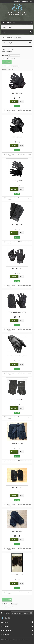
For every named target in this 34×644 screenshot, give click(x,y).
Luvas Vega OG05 (17, 181)
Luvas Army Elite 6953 (17, 400)
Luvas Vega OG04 (17, 93)
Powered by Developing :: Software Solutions (18, 640)
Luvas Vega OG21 (17, 137)
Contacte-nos (25, 1)
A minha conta (6, 630)
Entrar (31, 1)
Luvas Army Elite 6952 (17, 444)
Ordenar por (5, 55)
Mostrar (4, 58)
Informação (8, 43)
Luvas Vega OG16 (17, 487)
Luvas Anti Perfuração (17, 575)
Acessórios (9, 38)
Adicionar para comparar (25, 110)
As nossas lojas (17, 1)
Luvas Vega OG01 (17, 225)
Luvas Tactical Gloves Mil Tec (17, 312)
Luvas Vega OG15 (17, 268)
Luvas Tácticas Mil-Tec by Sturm (17, 356)
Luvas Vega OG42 (17, 531)
